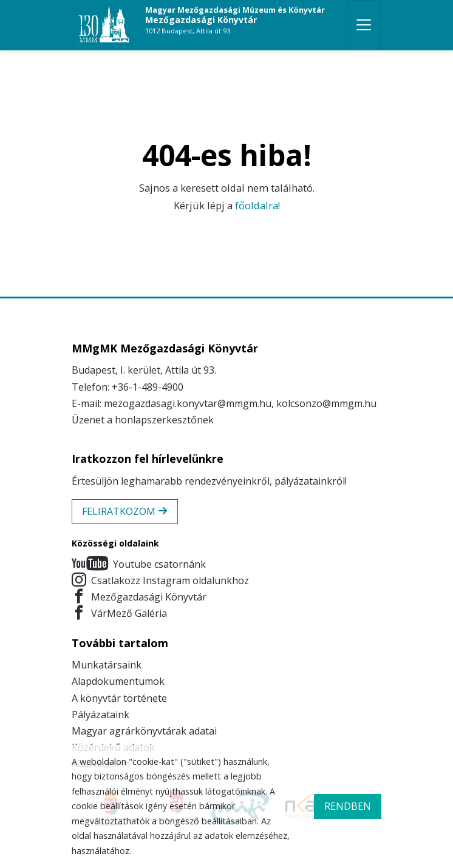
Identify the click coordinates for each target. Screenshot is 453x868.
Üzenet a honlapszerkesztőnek (143, 420)
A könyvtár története (119, 698)
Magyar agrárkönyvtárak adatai (144, 731)
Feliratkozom (125, 511)
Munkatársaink (107, 665)
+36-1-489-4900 (148, 387)
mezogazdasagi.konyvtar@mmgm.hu (188, 403)
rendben (348, 806)
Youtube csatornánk (139, 564)
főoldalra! (257, 205)
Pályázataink (100, 715)
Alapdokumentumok (118, 681)
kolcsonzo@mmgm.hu (326, 403)
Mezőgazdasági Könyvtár (235, 20)
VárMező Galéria (119, 614)
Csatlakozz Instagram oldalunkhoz (160, 581)
